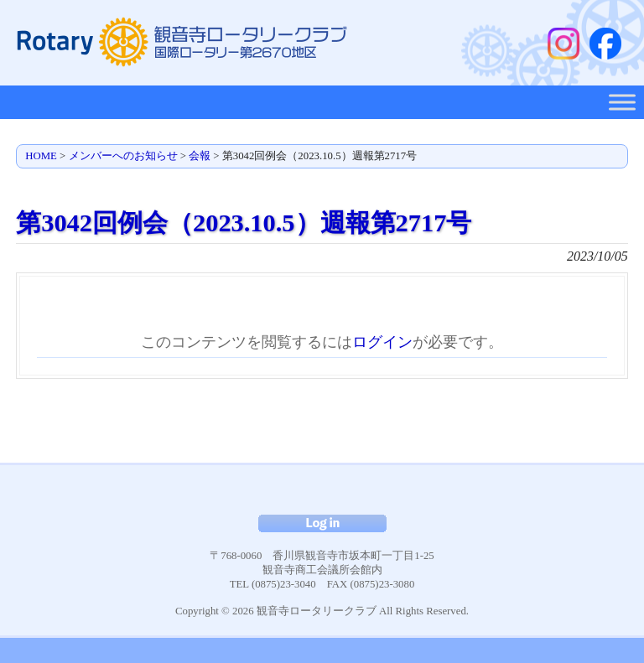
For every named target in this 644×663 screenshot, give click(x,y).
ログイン (382, 342)
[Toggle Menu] (622, 102)
